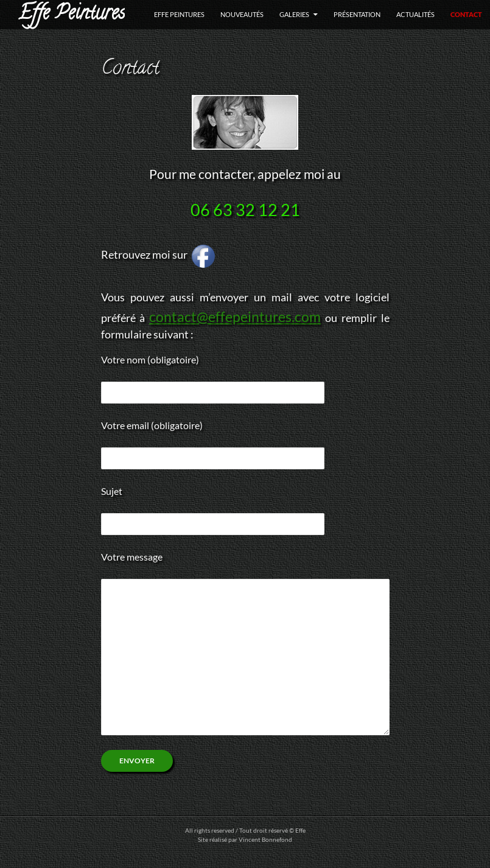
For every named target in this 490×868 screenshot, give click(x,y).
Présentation (357, 14)
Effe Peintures (72, 15)
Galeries (294, 14)
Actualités (415, 14)
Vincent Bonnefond (265, 839)
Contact (466, 14)
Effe (300, 830)
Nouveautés (242, 14)
